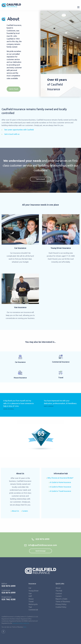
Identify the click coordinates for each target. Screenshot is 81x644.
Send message (40, 551)
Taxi (30, 607)
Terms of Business (63, 602)
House (31, 599)
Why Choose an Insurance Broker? (60, 478)
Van (30, 593)
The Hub (59, 591)
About (58, 588)
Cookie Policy (61, 607)
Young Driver (34, 591)
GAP (30, 596)
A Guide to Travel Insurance (60, 491)
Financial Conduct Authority (21, 623)
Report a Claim (61, 599)
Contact (59, 593)
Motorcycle (33, 604)
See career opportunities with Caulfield (18, 130)
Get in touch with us (11, 134)
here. (25, 627)
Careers (25, 511)
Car (30, 588)
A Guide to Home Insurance (60, 482)
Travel (31, 602)
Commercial (33, 610)
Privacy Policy (61, 604)
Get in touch (41, 179)
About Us (15, 511)
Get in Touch (14, 89)
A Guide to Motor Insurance (60, 487)
